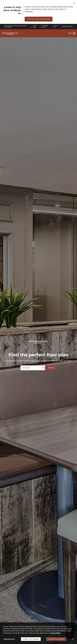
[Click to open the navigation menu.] (72, 33)
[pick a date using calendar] (43, 368)
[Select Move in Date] (31, 368)
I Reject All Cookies (31, 639)
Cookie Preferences (9, 639)
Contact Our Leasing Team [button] (39, 19)
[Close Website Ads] (74, 3)
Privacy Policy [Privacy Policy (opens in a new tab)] (56, 633)
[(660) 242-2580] (66, 27)
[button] (34, 27)
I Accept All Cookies (56, 639)
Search (51, 368)
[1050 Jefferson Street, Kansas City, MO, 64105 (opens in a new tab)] (17, 27)
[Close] (73, 639)
